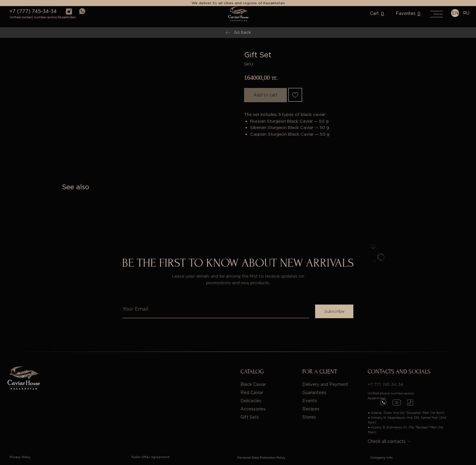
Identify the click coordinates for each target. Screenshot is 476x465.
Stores (309, 417)
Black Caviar (253, 384)
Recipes (311, 409)
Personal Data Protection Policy (261, 457)
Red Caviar (252, 393)
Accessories (253, 409)
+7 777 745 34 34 (385, 384)
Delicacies (251, 401)
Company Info (381, 457)
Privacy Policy (20, 457)
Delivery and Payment (325, 384)
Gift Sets (250, 417)
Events (310, 401)
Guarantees (314, 393)
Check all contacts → (389, 441)
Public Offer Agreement (150, 457)
